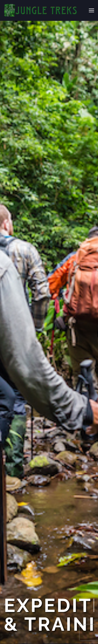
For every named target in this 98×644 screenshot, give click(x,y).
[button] (91, 10)
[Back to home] (41, 10)
